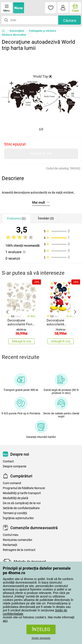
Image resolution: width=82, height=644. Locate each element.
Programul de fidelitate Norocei (24, 488)
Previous (7, 312)
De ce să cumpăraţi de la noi (22, 503)
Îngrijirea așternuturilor (18, 518)
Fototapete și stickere (42, 31)
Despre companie (15, 466)
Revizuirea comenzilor (18, 540)
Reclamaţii (10, 545)
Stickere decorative (14, 35)
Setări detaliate (41, 638)
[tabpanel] (41, 92)
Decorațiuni (17, 31)
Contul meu (11, 535)
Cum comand (12, 483)
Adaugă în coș (41, 153)
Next (75, 312)
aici (5, 621)
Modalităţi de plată (16, 498)
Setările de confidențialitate (21, 508)
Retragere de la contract (19, 550)
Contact (8, 461)
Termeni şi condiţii (15, 513)
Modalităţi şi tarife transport (22, 493)
